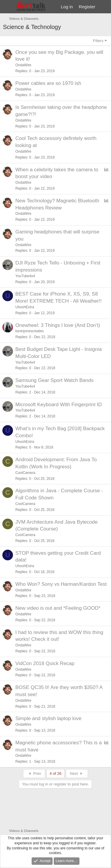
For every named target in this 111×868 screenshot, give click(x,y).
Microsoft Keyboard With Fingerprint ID (59, 405)
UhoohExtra (25, 307)
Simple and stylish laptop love (48, 718)
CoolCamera (25, 473)
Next (77, 773)
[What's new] (104, 7)
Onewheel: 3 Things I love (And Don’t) (58, 325)
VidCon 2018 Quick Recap (45, 663)
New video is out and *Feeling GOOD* (58, 608)
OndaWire (23, 65)
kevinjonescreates (30, 331)
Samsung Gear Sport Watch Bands (54, 380)
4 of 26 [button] (56, 773)
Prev (34, 773)
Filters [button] (98, 41)
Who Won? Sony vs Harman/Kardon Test (61, 584)
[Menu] (8, 7)
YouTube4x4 (25, 276)
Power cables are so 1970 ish (48, 83)
